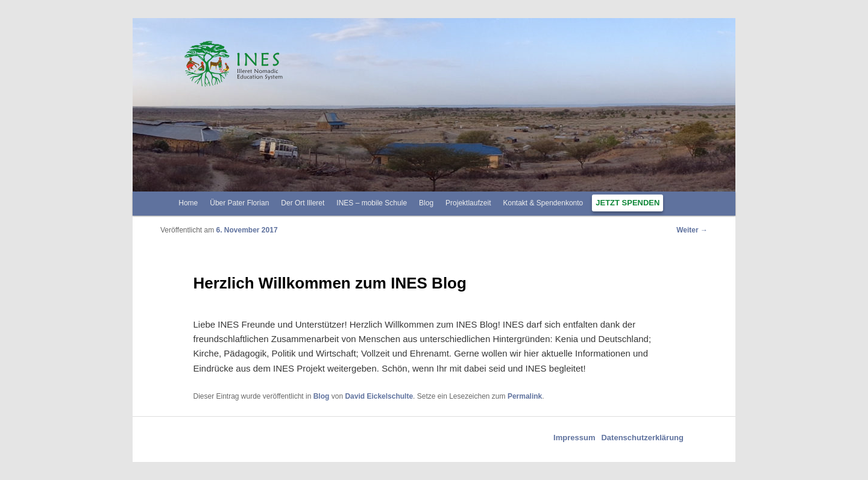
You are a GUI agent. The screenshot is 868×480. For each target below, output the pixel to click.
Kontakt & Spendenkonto (543, 203)
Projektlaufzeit (468, 203)
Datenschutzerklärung (642, 438)
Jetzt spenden (627, 203)
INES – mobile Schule (372, 203)
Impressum (574, 438)
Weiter (692, 230)
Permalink (525, 396)
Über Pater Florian (239, 203)
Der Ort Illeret (303, 203)
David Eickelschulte (379, 396)
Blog (426, 203)
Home (188, 203)
